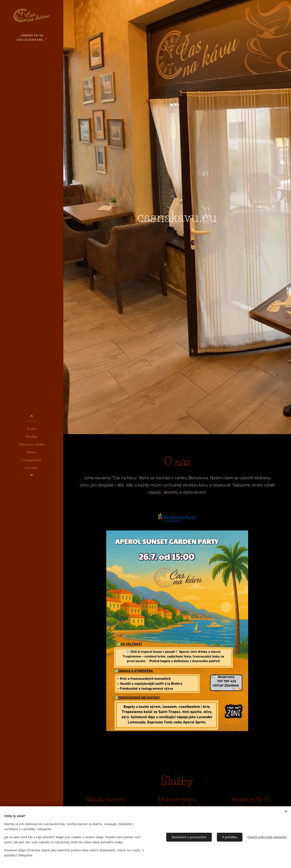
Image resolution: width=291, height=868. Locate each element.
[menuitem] (32, 421)
